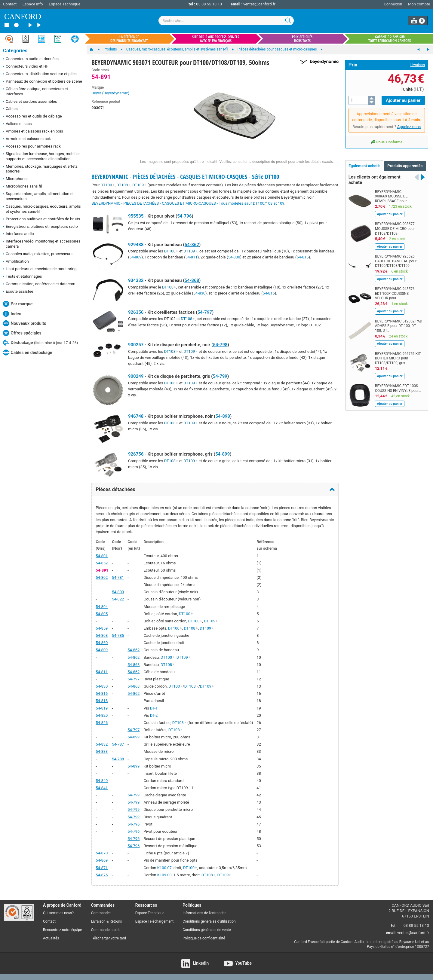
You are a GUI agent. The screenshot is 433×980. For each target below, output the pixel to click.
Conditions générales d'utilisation (209, 921)
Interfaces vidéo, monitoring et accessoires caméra (42, 244)
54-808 (102, 635)
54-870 (102, 853)
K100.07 (164, 868)
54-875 (102, 875)
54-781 (118, 577)
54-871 (102, 868)
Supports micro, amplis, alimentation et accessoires (38, 196)
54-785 (118, 635)
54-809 (135, 257)
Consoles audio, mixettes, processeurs (38, 254)
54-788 (118, 759)
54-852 (102, 563)
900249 (136, 376)
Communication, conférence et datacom (39, 284)
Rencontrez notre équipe (63, 930)
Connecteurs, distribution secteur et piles (40, 74)
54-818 (102, 701)
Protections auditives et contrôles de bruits (41, 219)
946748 (136, 416)
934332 (136, 280)
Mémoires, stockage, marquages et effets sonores (40, 169)
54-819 (102, 708)
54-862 (192, 245)
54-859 (102, 628)
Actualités (51, 938)
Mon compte (419, 4)
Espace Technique (64, 4)
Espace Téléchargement (155, 921)
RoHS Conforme (387, 142)
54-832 (102, 744)
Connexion (393, 4)
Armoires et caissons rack (27, 139)
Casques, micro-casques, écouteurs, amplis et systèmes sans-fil (42, 209)
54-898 (223, 416)
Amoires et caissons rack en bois (33, 132)
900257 (136, 345)
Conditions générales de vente (207, 930)
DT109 (139, 185)
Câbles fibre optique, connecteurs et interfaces (35, 91)
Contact (10, 4)
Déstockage (40, 343)
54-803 (118, 592)
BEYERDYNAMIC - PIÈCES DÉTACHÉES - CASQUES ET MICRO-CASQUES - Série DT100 (185, 177)
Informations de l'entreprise (204, 913)
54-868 (192, 280)
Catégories (15, 51)
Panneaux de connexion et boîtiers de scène (43, 82)
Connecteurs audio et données (31, 59)
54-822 (118, 599)
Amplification (16, 262)
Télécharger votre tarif (109, 938)
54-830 (234, 257)
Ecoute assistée (18, 292)
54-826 (102, 723)
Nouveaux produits (25, 323)
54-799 (220, 376)
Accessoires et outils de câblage (32, 117)
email (391, 933)
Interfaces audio (18, 234)
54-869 (102, 860)
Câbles (10, 109)
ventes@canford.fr (259, 4)
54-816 (302, 257)
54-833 (102, 751)
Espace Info (33, 4)
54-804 (102, 607)
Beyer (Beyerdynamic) (110, 93)
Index (12, 314)
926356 (136, 312)
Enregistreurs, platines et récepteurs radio (40, 227)
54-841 (102, 788)
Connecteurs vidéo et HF (26, 67)
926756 (136, 454)
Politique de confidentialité (204, 938)
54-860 (102, 643)
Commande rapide (106, 930)
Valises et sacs (17, 124)
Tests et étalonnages (22, 277)
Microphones (16, 179)
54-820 (102, 715)
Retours (116, 921)
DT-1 (154, 708)
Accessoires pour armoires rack (32, 147)
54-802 (102, 577)
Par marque (18, 304)
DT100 (108, 185)
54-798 (220, 345)
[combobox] (226, 21)
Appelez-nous (409, 127)
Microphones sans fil (22, 187)
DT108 (123, 185)
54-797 (205, 312)
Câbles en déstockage (28, 353)
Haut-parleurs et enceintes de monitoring (40, 269)
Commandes (101, 913)
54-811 (192, 257)
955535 (136, 216)
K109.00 (164, 875)
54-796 (184, 216)
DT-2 (154, 715)
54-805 (102, 614)
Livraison (418, 65)
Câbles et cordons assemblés (30, 102)
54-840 (102, 781)
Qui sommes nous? (58, 913)
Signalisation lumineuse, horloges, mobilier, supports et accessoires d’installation (42, 156)
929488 (136, 245)
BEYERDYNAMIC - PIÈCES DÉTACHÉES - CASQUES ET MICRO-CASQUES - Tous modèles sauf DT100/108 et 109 (188, 203)
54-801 (102, 556)
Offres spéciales (22, 333)
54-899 (223, 454)
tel (393, 925)
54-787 (118, 744)
